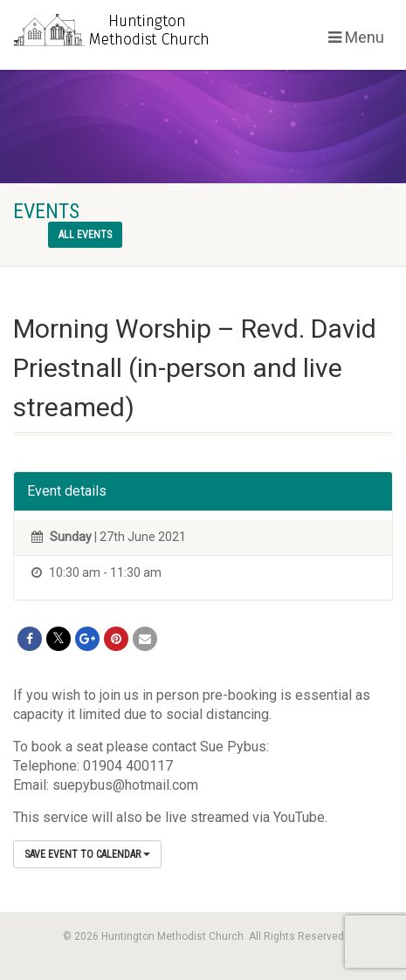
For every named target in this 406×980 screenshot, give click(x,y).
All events (85, 235)
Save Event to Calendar (87, 854)
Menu (356, 37)
